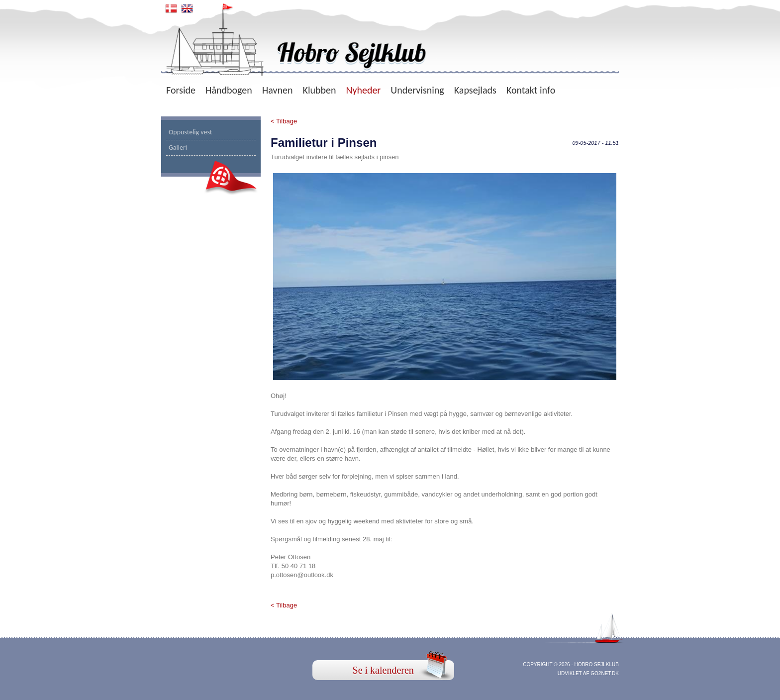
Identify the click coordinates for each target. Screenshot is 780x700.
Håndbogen (229, 90)
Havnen (278, 90)
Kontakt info (531, 90)
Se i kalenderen (383, 670)
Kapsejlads (475, 90)
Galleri (178, 148)
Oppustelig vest (191, 132)
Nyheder (363, 90)
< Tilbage (284, 121)
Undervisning (417, 90)
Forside (181, 90)
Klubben (320, 90)
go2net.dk (605, 673)
